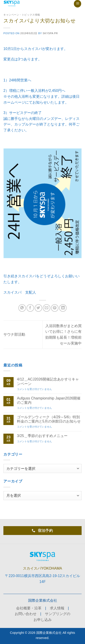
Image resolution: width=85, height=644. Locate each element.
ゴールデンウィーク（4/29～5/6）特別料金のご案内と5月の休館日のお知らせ (49, 419)
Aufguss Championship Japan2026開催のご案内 (49, 400)
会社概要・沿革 (29, 608)
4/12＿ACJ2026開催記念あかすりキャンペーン (48, 381)
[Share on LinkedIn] (63, 308)
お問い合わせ (26, 614)
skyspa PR (50, 33)
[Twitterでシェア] (38, 308)
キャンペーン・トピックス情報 (22, 15)
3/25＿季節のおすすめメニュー (42, 436)
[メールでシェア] (47, 308)
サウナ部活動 (14, 334)
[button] (78, 4)
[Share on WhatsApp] (22, 308)
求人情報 (57, 608)
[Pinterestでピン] (55, 308)
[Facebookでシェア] (30, 308)
